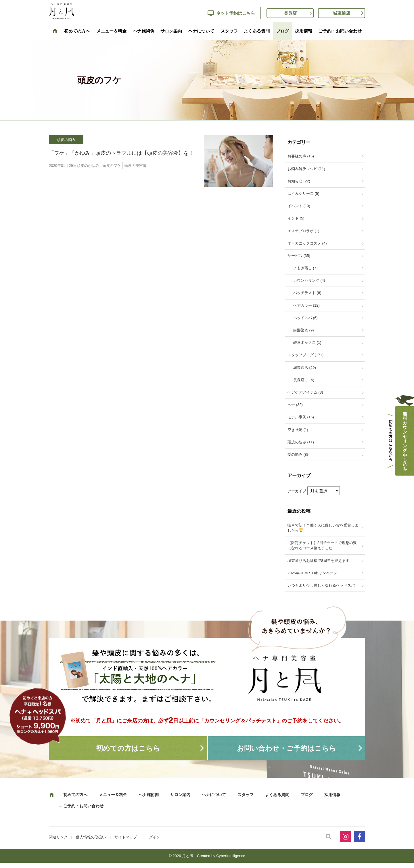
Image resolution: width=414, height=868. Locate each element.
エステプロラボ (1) (303, 231)
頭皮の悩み (66, 140)
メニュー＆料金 (111, 31)
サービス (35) (299, 256)
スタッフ (229, 31)
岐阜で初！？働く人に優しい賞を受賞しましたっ (323, 528)
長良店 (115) (304, 380)
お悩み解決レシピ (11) (306, 169)
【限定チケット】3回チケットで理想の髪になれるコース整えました (322, 545)
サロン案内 (171, 31)
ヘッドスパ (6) (305, 318)
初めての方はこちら (128, 748)
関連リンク (58, 837)
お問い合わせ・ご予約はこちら (286, 748)
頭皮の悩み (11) (301, 442)
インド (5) (296, 218)
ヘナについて (201, 31)
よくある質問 (257, 31)
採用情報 (304, 31)
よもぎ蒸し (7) (305, 268)
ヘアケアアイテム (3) (305, 392)
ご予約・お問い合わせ (340, 31)
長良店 (290, 13)
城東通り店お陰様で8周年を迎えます (318, 561)
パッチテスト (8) (307, 293)
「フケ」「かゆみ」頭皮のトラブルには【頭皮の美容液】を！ (121, 153)
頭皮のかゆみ (88, 166)
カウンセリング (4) (309, 280)
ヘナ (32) (295, 405)
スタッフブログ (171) (305, 355)
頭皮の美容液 (135, 166)
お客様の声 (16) (301, 156)
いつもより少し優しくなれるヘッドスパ (321, 585)
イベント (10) (299, 206)
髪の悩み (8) (298, 454)
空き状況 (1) (298, 430)
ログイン (153, 837)
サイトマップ (126, 837)
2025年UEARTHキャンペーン (312, 573)
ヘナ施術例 (144, 31)
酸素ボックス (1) (307, 343)
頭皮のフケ (112, 166)
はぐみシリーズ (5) (303, 193)
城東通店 (342, 13)
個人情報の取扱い (91, 837)
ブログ (282, 31)
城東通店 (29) (305, 368)
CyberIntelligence (231, 856)
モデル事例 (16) (301, 417)
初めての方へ (77, 31)
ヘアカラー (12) (306, 305)
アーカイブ (297, 491)
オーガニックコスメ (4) (307, 243)
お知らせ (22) (299, 181)
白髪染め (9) (304, 330)
